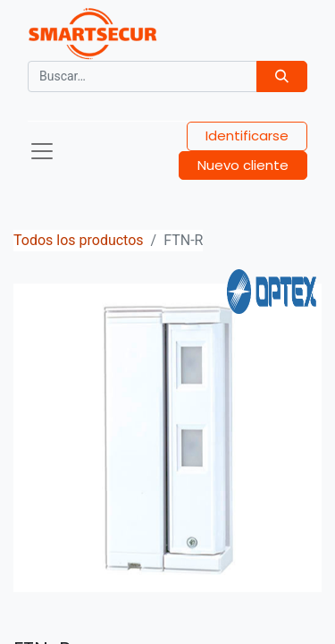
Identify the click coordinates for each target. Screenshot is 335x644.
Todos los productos (79, 240)
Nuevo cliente (243, 165)
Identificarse (247, 136)
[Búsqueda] (282, 76)
